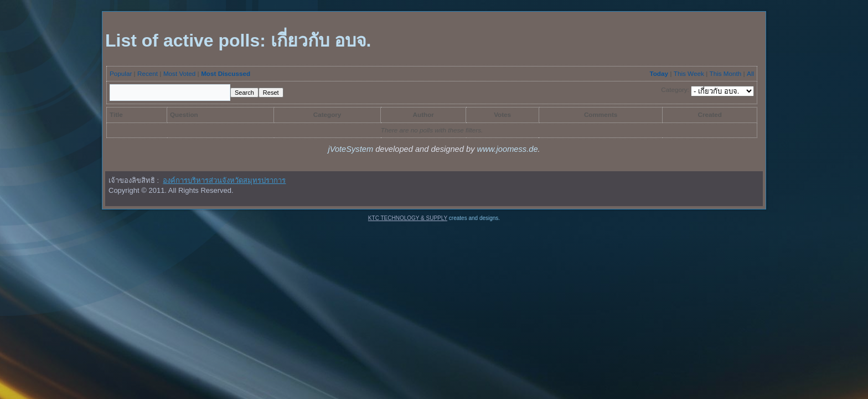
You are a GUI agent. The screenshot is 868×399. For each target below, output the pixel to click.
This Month (726, 73)
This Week (689, 73)
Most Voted (179, 73)
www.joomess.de (508, 149)
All (750, 73)
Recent (148, 73)
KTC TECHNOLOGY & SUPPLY (408, 218)
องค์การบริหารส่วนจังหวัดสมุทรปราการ (224, 180)
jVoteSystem (350, 149)
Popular (121, 73)
